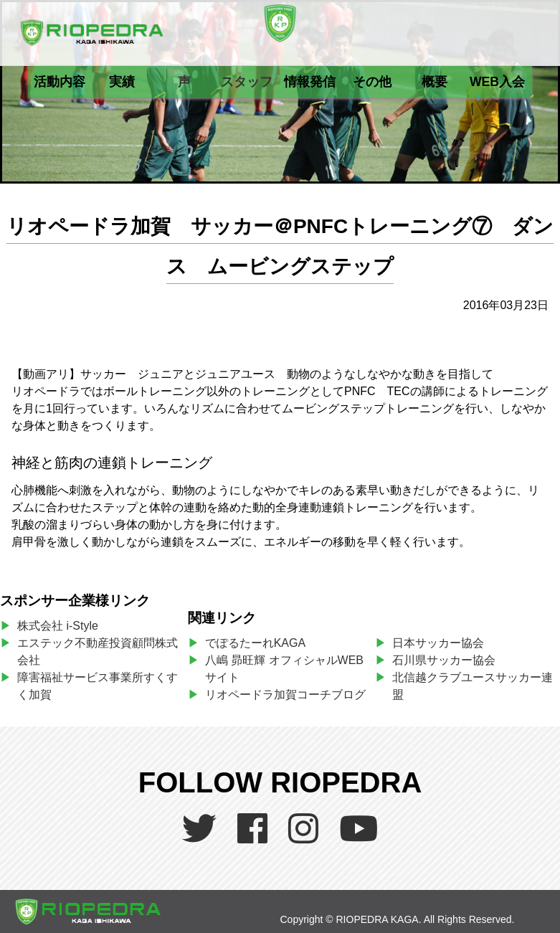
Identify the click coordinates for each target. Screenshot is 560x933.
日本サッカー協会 (438, 643)
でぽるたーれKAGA (255, 643)
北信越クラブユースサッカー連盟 (473, 686)
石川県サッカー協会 (444, 660)
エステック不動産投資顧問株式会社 (98, 652)
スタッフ (247, 82)
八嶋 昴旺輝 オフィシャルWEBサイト (284, 669)
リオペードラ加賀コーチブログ (285, 695)
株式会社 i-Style (58, 626)
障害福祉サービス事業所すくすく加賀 (98, 686)
